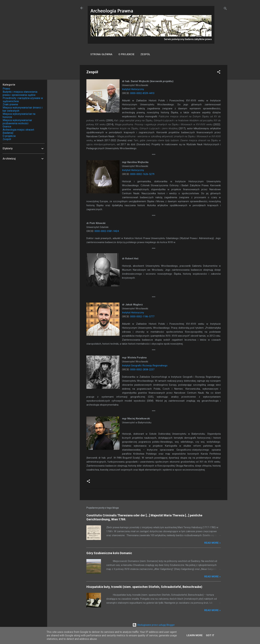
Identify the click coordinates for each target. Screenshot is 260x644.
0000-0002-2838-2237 (142, 370)
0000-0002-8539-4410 (142, 93)
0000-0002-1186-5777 (142, 317)
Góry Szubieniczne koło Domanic (109, 553)
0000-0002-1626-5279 (142, 174)
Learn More (195, 635)
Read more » (212, 543)
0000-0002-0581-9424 (107, 231)
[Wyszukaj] (225, 9)
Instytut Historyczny (133, 89)
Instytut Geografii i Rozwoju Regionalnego (145, 366)
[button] (219, 73)
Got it (210, 635)
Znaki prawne (10, 104)
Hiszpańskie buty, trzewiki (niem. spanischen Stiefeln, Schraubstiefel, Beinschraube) (144, 587)
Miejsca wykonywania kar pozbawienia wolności (17, 122)
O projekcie (126, 54)
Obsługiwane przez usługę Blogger (154, 625)
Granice (7, 127)
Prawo (6, 89)
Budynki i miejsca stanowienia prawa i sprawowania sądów (20, 93)
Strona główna (101, 54)
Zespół (145, 54)
